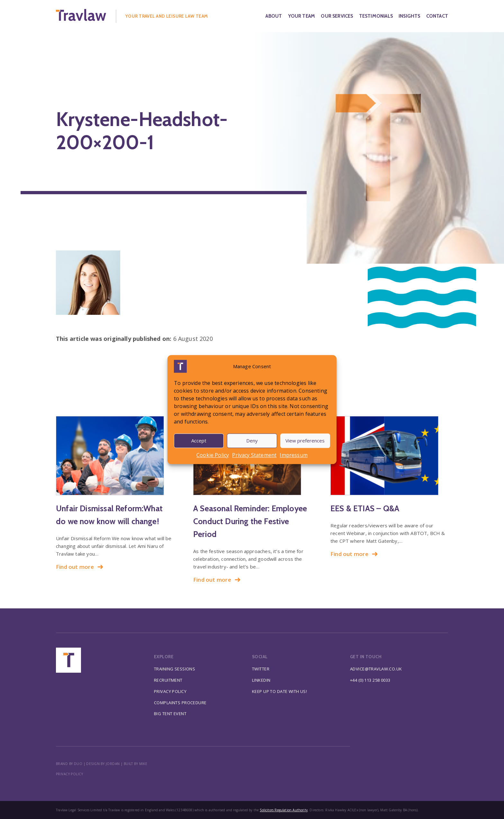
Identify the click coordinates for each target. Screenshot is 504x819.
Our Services (337, 16)
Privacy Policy (170, 691)
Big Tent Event (170, 714)
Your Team (302, 16)
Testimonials (376, 16)
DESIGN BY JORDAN (103, 764)
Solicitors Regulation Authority (284, 810)
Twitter (261, 669)
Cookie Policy (213, 455)
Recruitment (168, 680)
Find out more (80, 567)
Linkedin (261, 680)
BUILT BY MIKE (136, 764)
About (274, 16)
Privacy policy (69, 774)
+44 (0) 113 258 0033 (370, 680)
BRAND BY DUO (69, 764)
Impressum (294, 455)
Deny (252, 441)
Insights (409, 16)
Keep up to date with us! (279, 691)
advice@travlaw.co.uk (376, 669)
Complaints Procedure (180, 703)
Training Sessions (175, 669)
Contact (437, 16)
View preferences (305, 441)
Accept (199, 441)
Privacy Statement (254, 455)
